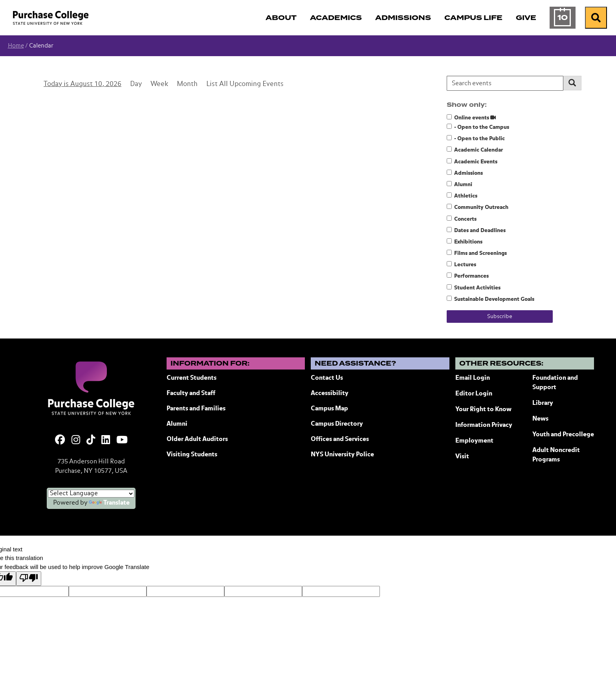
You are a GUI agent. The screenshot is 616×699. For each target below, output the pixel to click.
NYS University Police (342, 455)
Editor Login (474, 394)
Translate (109, 503)
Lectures (461, 264)
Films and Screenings (477, 253)
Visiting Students (192, 455)
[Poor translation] (29, 579)
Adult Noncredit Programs (556, 455)
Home (16, 46)
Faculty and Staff (191, 393)
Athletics (462, 196)
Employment (474, 441)
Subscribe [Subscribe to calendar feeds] (500, 317)
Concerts (462, 219)
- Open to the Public (476, 138)
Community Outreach (478, 207)
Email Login (473, 378)
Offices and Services (340, 439)
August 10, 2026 (96, 84)
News (540, 419)
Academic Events (472, 161)
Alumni (459, 184)
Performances (468, 276)
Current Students (192, 378)
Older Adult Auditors (197, 439)
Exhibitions (465, 242)
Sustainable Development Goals (490, 299)
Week (159, 84)
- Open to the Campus (478, 127)
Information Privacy (484, 425)
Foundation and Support (555, 383)
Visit (462, 457)
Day (136, 84)
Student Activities (474, 287)
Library (543, 403)
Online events (471, 117)
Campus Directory (337, 424)
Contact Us (327, 378)
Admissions (465, 173)
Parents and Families (196, 409)
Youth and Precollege (563, 435)
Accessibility (330, 393)
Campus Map (329, 409)
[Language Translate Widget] (91, 494)
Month (187, 84)
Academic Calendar (475, 150)
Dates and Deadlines (476, 230)
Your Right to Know (483, 410)
